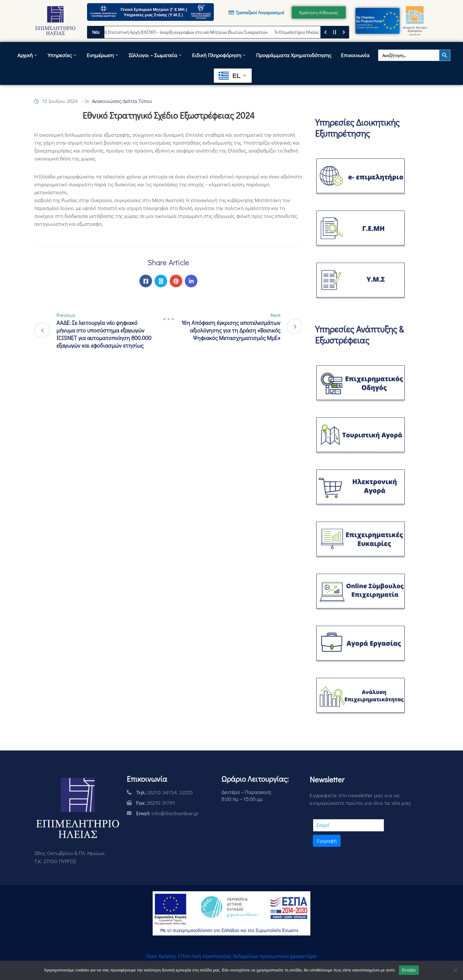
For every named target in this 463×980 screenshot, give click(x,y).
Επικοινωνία (355, 55)
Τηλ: (165, 792)
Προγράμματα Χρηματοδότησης (294, 55)
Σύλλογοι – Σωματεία (156, 55)
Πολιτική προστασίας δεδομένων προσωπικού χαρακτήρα (249, 956)
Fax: (155, 803)
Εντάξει (409, 970)
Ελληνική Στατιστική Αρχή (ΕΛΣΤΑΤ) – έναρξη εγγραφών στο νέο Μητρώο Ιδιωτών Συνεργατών (182, 32)
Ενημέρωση (103, 55)
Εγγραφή (327, 841)
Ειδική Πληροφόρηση (219, 55)
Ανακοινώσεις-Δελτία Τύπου (122, 101)
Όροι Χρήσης (161, 956)
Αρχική (28, 55)
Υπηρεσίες (62, 55)
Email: (168, 813)
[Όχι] (455, 970)
